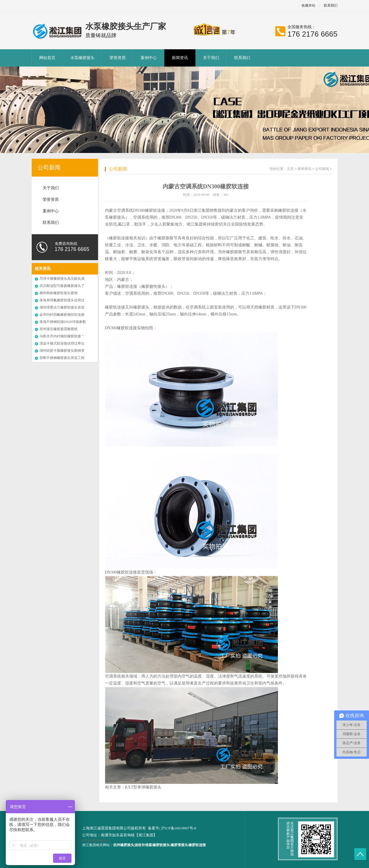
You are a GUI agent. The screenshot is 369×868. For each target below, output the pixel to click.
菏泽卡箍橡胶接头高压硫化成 (62, 279)
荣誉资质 (118, 58)
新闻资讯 (180, 58)
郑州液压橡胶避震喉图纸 (59, 329)
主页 (290, 169)
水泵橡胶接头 (82, 58)
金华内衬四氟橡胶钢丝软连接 (62, 315)
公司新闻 (49, 167)
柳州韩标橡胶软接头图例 (59, 293)
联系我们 (331, 6)
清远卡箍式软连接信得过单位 (62, 343)
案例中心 (149, 58)
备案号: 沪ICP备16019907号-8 (172, 828)
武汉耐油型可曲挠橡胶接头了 (62, 286)
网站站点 (104, 841)
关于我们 (211, 58)
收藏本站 (308, 6)
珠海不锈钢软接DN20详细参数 (63, 322)
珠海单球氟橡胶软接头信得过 (62, 300)
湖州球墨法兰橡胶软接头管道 (62, 307)
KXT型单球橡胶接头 (143, 787)
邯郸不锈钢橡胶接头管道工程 (62, 358)
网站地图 (89, 841)
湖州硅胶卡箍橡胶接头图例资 (62, 351)
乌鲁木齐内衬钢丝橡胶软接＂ (62, 336)
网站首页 (47, 58)
